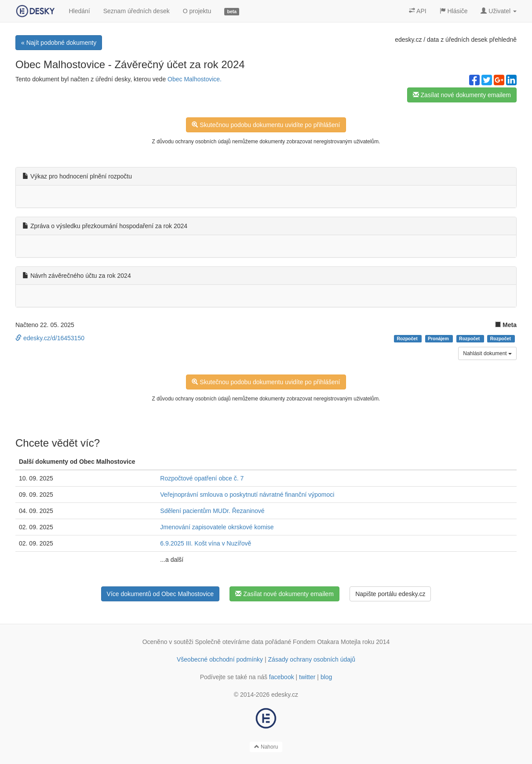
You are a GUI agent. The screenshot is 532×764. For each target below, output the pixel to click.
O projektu (197, 11)
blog (326, 677)
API (418, 11)
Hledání (79, 11)
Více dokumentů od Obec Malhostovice (160, 594)
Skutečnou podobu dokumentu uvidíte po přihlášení (266, 125)
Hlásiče (454, 11)
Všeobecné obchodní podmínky (220, 659)
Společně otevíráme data (230, 642)
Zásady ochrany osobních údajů (312, 659)
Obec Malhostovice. (195, 79)
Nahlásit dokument (487, 353)
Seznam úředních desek (137, 11)
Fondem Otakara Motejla (327, 642)
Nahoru (266, 747)
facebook (282, 677)
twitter (307, 677)
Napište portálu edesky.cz (390, 594)
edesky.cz (408, 40)
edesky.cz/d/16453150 (50, 338)
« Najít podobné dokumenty (59, 43)
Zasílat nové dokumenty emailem (462, 95)
